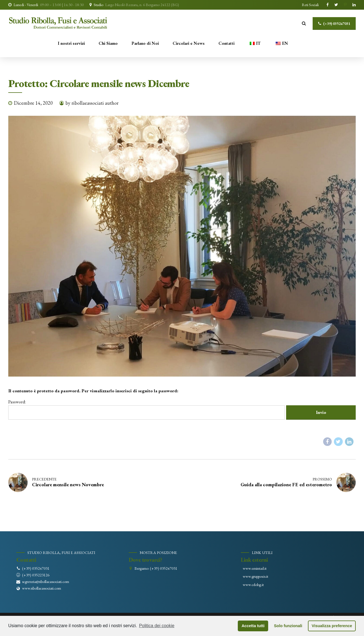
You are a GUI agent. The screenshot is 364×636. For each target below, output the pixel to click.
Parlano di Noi (145, 43)
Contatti (226, 43)
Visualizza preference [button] (332, 626)
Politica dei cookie (157, 626)
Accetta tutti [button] (253, 626)
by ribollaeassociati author (92, 103)
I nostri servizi (71, 43)
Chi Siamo (108, 43)
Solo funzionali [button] (288, 626)
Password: (147, 409)
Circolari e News (189, 43)
